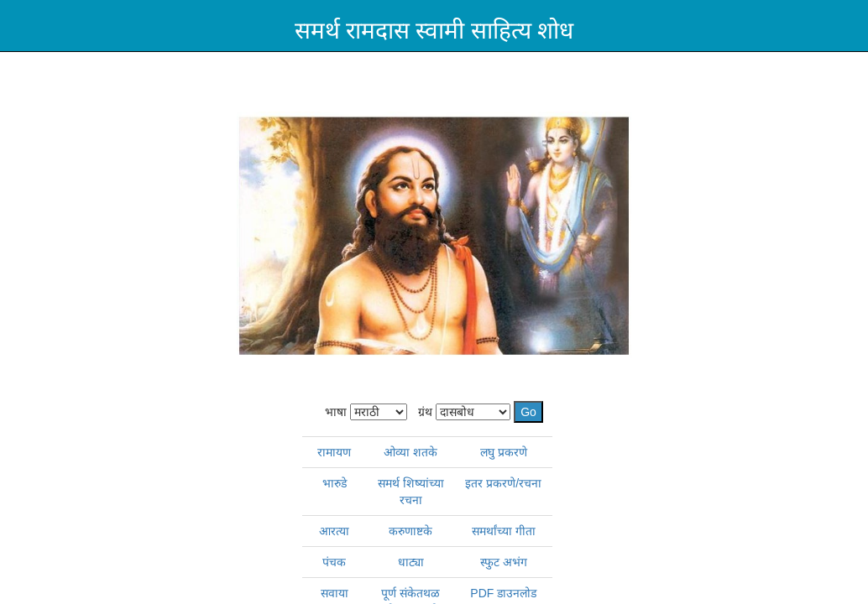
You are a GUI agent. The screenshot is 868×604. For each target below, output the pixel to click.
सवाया (335, 593)
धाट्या (411, 562)
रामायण (334, 452)
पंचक (334, 562)
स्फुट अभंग (504, 562)
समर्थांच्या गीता (504, 531)
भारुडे (335, 483)
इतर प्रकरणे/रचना (503, 483)
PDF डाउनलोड (503, 593)
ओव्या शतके (410, 452)
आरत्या (334, 531)
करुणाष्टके (410, 531)
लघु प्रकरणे (504, 452)
